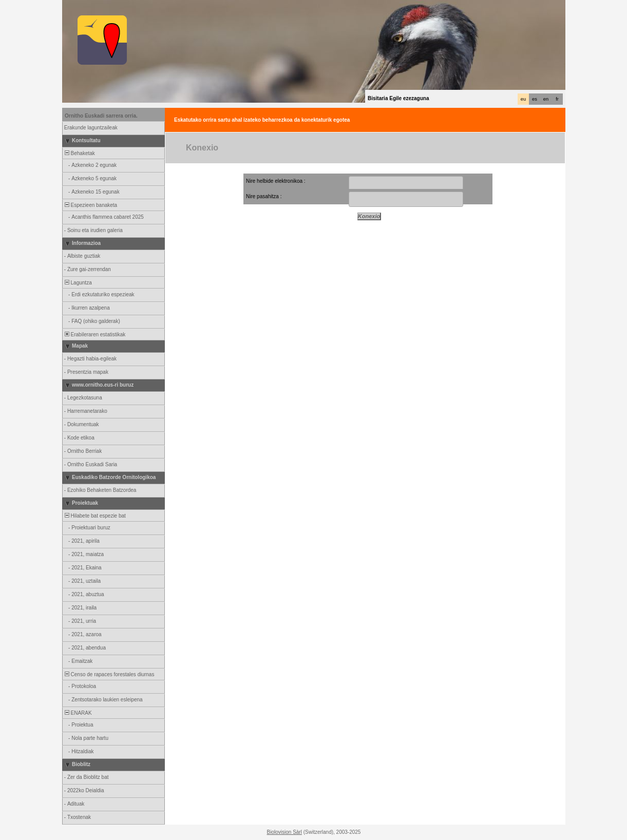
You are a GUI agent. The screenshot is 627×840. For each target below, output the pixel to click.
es (535, 99)
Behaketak (79, 153)
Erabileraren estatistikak (94, 335)
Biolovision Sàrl (284, 832)
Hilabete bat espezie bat (94, 516)
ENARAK (78, 713)
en (546, 99)
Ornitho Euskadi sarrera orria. (101, 116)
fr (557, 99)
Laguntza (78, 283)
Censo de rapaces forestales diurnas (109, 674)
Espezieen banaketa (90, 205)
